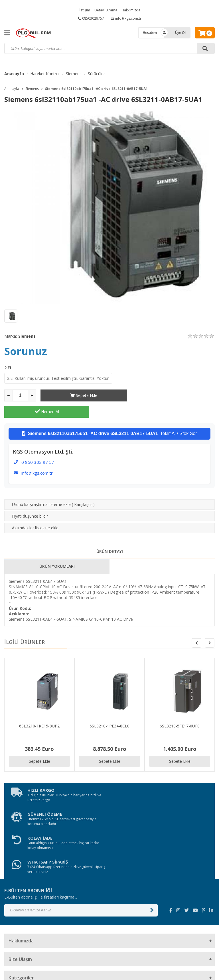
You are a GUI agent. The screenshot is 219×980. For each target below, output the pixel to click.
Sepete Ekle (83, 395)
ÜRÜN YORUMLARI (57, 550)
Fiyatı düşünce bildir (30, 500)
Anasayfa (14, 74)
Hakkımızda (131, 10)
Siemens (74, 74)
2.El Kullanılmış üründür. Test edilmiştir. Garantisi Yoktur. (58, 378)
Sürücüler (96, 74)
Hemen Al (172, 395)
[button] (210, 627)
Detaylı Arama (106, 10)
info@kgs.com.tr (126, 18)
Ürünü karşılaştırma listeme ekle (41, 488)
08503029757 (91, 18)
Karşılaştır (83, 488)
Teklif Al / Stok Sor (109, 417)
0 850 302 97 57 (38, 446)
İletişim (84, 10)
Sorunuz (26, 351)
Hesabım (150, 33)
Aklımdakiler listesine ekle (35, 511)
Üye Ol (180, 33)
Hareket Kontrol (45, 74)
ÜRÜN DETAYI (110, 535)
